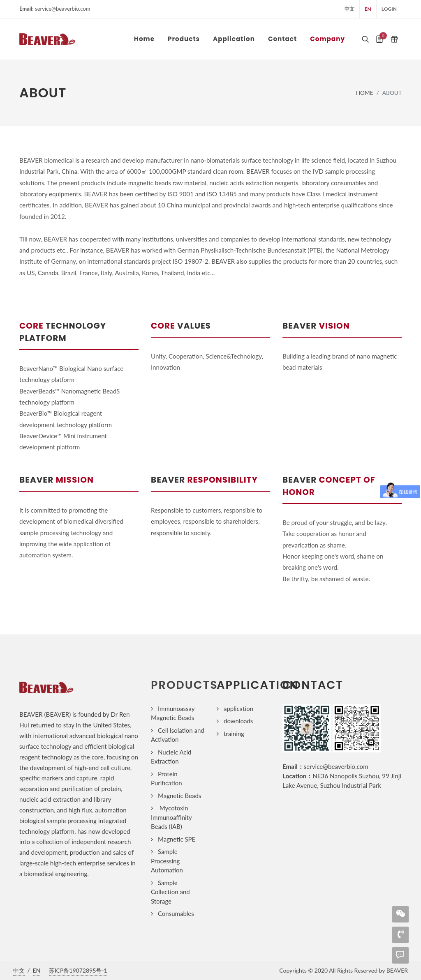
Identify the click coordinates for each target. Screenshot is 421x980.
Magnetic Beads (179, 796)
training (234, 734)
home (365, 93)
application (238, 709)
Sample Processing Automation (167, 861)
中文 (349, 9)
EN (368, 9)
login (389, 9)
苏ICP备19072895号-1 (78, 970)
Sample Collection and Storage (170, 892)
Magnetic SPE (177, 839)
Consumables (176, 913)
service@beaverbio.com (336, 766)
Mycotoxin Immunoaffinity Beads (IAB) (171, 817)
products (184, 685)
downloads (238, 721)
